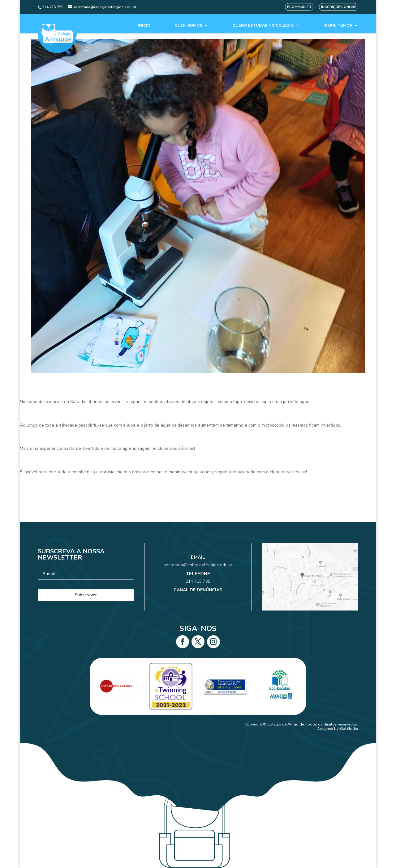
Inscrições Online (339, 7)
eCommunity (299, 7)
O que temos (338, 26)
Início (144, 26)
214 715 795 (198, 579)
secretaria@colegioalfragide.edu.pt (198, 570)
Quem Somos (188, 26)
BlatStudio (349, 729)
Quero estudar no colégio (263, 26)
